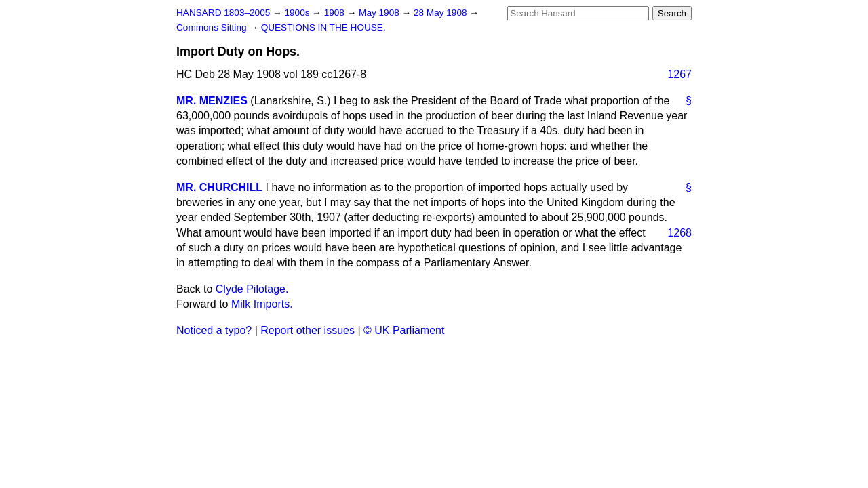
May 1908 (380, 13)
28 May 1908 (441, 13)
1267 (679, 74)
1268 (679, 233)
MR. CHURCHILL (219, 187)
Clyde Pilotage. (252, 289)
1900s (298, 13)
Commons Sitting (213, 27)
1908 (336, 13)
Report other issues (308, 330)
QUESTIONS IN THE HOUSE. (323, 27)
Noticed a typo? (214, 330)
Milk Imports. (262, 304)
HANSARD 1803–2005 (223, 13)
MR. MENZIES (212, 101)
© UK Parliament (404, 330)
